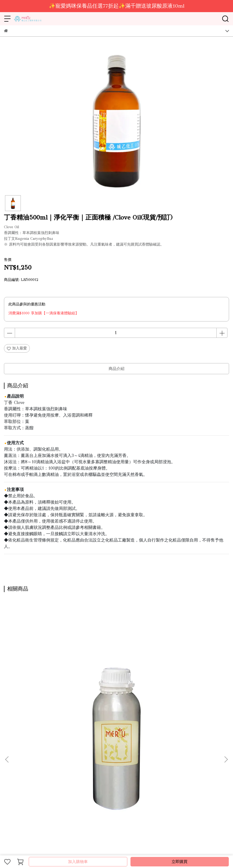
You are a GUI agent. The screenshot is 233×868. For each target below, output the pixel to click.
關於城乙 (11, 748)
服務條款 (109, 748)
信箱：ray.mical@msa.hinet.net (30, 794)
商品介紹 (116, 369)
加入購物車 (78, 862)
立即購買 (179, 862)
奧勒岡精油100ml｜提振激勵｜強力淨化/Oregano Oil (187, 690)
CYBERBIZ (121, 848)
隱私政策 (126, 748)
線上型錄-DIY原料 (54, 748)
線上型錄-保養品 (85, 748)
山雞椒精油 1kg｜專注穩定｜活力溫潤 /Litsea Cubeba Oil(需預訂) (116, 690)
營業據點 (29, 748)
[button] (226, 664)
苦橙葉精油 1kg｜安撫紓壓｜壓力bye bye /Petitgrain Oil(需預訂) (44, 690)
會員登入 (144, 748)
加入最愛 (17, 348)
